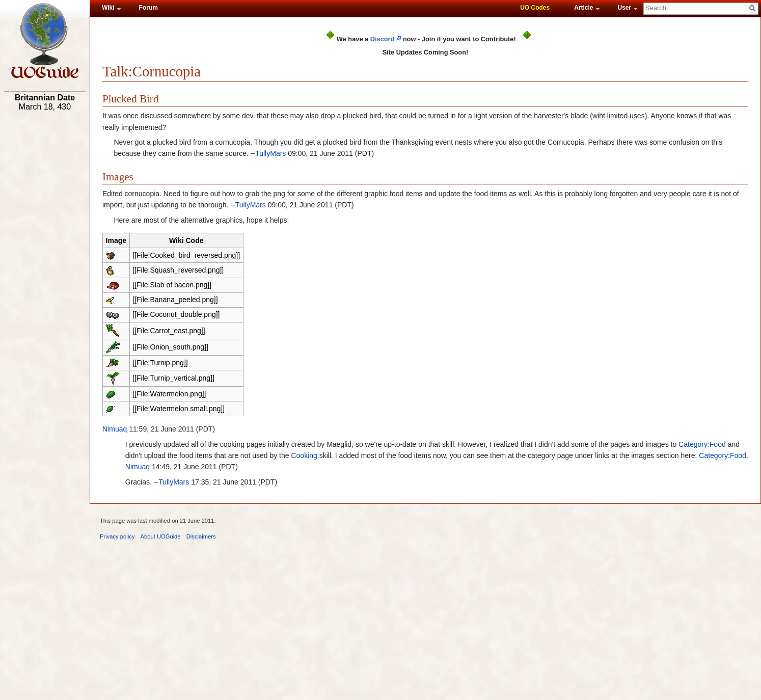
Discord (383, 39)
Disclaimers (201, 536)
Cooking (304, 455)
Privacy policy (117, 536)
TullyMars (270, 153)
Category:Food (702, 444)
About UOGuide (161, 536)
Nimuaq (115, 429)
